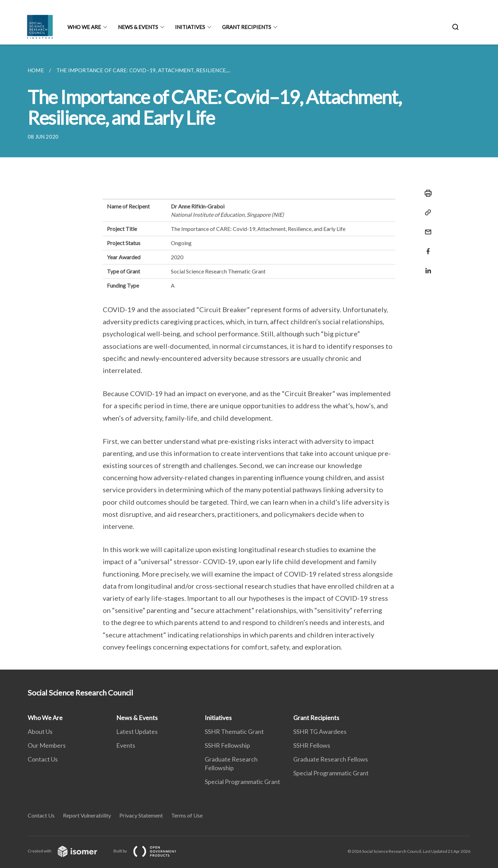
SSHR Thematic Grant (234, 731)
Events (126, 745)
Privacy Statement (141, 815)
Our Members (47, 745)
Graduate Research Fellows (331, 759)
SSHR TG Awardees (320, 731)
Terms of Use (187, 815)
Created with (68, 851)
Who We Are (84, 27)
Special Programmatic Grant (242, 782)
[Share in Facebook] (426, 247)
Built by (150, 851)
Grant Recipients (247, 27)
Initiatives (190, 27)
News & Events (138, 27)
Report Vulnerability (87, 815)
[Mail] (426, 228)
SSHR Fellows (312, 745)
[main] (249, 357)
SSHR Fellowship (227, 745)
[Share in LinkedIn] (426, 266)
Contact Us (43, 759)
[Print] (426, 193)
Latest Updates (137, 731)
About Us (40, 731)
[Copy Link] (426, 213)
